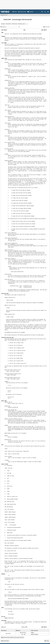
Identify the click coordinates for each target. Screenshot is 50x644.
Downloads (22, 12)
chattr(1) (16, 261)
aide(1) (6, 618)
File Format (8, 24)
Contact (30, 12)
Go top (47, 641)
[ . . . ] (27, 24)
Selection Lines (21, 24)
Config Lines (14, 24)
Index (15, 12)
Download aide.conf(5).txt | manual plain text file (12, 637)
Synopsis (3, 24)
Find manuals (5, 641)
